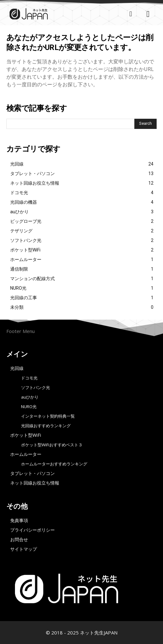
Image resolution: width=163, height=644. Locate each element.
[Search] (145, 124)
